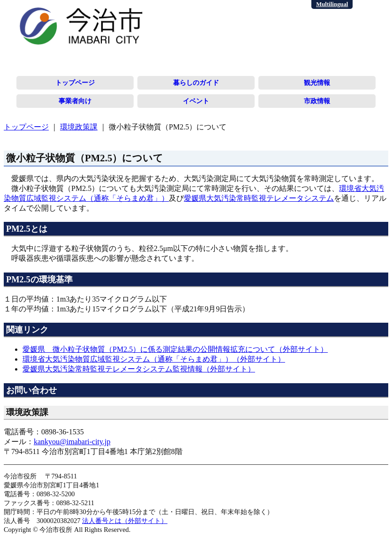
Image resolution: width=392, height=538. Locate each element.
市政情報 (317, 101)
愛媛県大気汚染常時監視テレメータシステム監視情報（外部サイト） (139, 369)
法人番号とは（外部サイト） (125, 521)
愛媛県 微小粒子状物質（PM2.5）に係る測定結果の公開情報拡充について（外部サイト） (175, 349)
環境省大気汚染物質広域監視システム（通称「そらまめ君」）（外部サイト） (154, 359)
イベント (196, 101)
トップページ (75, 83)
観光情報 (317, 83)
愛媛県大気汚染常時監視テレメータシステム (259, 198)
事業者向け (75, 101)
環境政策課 (79, 127)
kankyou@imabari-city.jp (72, 442)
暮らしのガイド (196, 83)
